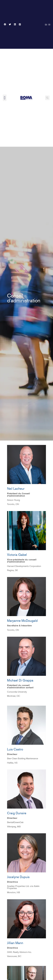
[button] (5, 98)
